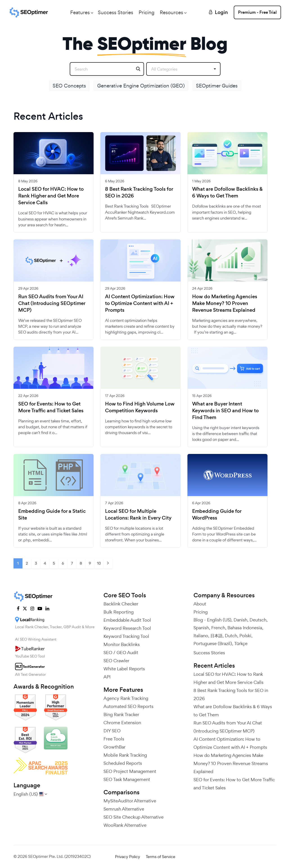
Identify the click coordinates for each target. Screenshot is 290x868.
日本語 (216, 636)
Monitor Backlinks (122, 644)
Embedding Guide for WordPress (217, 515)
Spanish (201, 628)
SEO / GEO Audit (121, 653)
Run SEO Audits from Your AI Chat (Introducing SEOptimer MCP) (52, 303)
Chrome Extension (122, 723)
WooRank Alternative (125, 825)
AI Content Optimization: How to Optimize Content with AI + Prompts (140, 303)
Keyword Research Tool (127, 628)
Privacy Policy (128, 857)
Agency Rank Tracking (126, 698)
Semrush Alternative (124, 809)
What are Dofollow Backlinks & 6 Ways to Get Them (227, 192)
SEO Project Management (130, 771)
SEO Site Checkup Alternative (134, 817)
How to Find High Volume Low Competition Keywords (140, 407)
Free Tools (114, 739)
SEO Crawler (116, 661)
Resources (171, 12)
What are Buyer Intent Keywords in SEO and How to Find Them (225, 411)
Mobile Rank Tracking (125, 755)
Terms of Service (161, 857)
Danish (240, 620)
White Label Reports (124, 669)
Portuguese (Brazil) (213, 644)
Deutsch (258, 620)
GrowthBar (115, 747)
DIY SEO (112, 731)
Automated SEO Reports (128, 706)
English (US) (219, 620)
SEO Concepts (69, 86)
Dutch (231, 636)
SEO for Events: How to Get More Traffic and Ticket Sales (51, 407)
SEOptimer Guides (217, 86)
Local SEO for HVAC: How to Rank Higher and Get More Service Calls (51, 196)
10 (99, 563)
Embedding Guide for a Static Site (52, 515)
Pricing (146, 12)
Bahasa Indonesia (245, 628)
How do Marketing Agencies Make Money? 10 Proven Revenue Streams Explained (225, 303)
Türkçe (241, 644)
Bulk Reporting (119, 612)
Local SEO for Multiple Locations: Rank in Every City (138, 515)
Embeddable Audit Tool (127, 620)
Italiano (201, 636)
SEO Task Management (127, 779)
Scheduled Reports (123, 763)
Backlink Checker (121, 604)
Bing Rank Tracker (121, 715)
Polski (245, 636)
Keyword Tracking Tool (126, 636)
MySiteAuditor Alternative (130, 801)
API (107, 677)
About (200, 604)
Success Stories (116, 12)
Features (80, 12)
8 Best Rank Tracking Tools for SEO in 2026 (139, 192)
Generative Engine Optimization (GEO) (141, 86)
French (218, 628)
